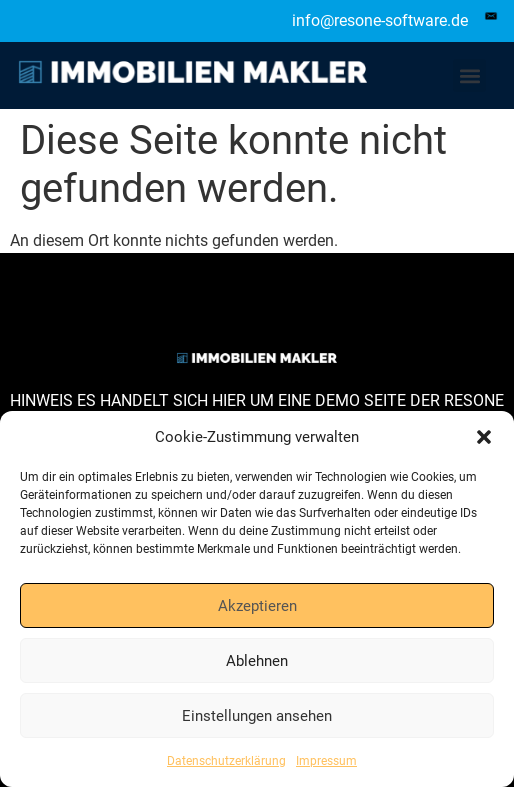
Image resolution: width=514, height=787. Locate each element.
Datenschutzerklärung (226, 761)
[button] (484, 437)
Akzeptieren (257, 606)
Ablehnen (257, 661)
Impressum (326, 761)
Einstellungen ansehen (257, 716)
